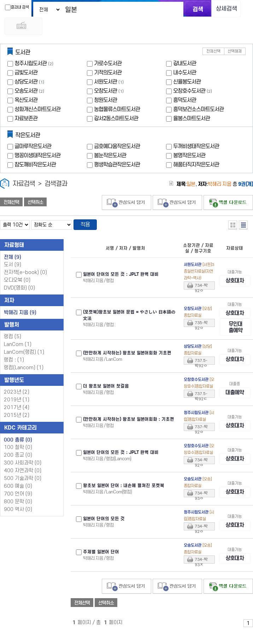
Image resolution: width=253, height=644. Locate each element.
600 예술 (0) (18, 489)
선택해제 (235, 53)
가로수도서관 (108, 65)
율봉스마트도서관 (192, 120)
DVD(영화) (19, 290)
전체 (13, 260)
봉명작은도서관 (189, 157)
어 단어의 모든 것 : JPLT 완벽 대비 (121, 277)
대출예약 (235, 402)
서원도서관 (105, 83)
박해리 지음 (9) (20, 315)
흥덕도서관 (185, 102)
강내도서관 (185, 65)
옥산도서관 (26, 102)
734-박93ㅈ (201, 570)
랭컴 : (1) (14, 362)
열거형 (233, 227)
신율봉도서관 (187, 83)
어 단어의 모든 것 (104, 529)
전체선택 (213, 53)
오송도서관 (26, 93)
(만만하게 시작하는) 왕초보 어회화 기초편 (127, 363)
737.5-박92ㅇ (201, 371)
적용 (86, 227)
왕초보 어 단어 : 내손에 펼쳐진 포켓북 (124, 496)
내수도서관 (185, 74)
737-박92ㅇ (201, 438)
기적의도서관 (108, 74)
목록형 (243, 227)
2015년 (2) (17, 418)
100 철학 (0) (18, 450)
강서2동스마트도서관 (116, 120)
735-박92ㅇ (201, 330)
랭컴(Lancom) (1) (24, 370)
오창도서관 (105, 93)
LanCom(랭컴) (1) (24, 355)
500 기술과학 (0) (23, 481)
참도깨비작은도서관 (35, 166)
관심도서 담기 (126, 204)
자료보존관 (26, 120)
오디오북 (17, 283)
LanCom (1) (18, 347)
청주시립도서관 (31, 65)
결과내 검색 (12, 7)
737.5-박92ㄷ (201, 405)
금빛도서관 (26, 74)
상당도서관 (26, 83)
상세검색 (223, 9)
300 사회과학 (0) (23, 465)
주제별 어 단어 (101, 562)
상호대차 (235, 283)
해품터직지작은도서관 (196, 166)
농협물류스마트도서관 (117, 111)
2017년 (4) (17, 410)
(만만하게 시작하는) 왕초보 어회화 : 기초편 (129, 429)
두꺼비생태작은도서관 (196, 148)
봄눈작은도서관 (110, 157)
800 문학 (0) (18, 504)
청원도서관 (105, 102)
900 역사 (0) (18, 512)
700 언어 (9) (18, 496)
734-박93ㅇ (201, 504)
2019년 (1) (17, 402)
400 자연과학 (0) (23, 473)
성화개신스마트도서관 (37, 111)
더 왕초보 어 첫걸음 (106, 396)
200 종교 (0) (18, 458)
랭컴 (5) (13, 339)
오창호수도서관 (189, 93)
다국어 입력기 (216, 28)
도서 (13, 267)
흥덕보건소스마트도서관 (198, 111)
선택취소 (35, 204)
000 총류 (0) (18, 442)
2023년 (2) (17, 394)
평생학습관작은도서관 (117, 166)
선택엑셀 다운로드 (228, 204)
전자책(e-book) (25, 275)
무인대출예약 (236, 337)
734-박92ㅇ (201, 289)
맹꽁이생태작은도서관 (37, 157)
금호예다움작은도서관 (117, 148)
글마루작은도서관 (33, 148)
